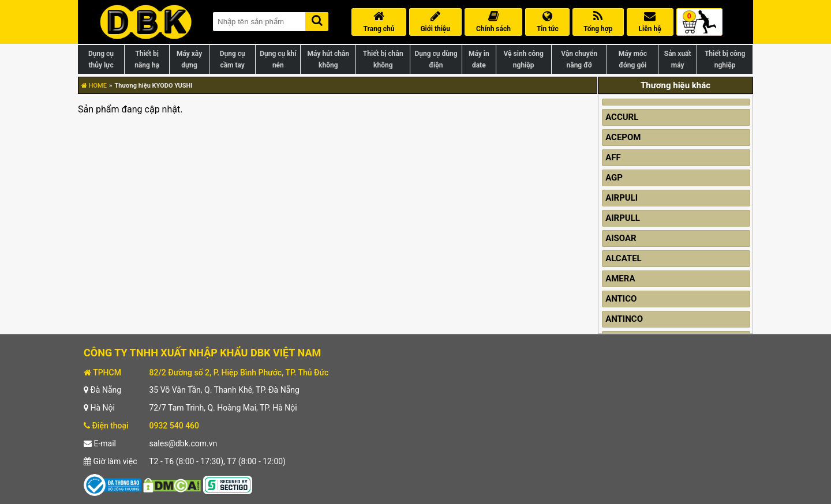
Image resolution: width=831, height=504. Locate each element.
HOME (94, 86)
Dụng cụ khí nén (278, 59)
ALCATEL (624, 258)
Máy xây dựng (189, 59)
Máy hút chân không (328, 59)
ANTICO (621, 299)
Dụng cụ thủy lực (101, 59)
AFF (613, 157)
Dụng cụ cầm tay (233, 59)
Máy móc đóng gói (633, 59)
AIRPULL (623, 218)
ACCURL (622, 117)
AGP (614, 178)
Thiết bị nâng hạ (147, 59)
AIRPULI (622, 198)
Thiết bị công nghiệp (725, 59)
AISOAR (621, 238)
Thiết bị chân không (383, 59)
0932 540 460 (174, 426)
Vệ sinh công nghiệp (524, 59)
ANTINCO (624, 319)
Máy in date (479, 59)
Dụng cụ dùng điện (436, 59)
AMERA (620, 279)
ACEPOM (623, 137)
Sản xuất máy (678, 59)
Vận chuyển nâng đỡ (579, 59)
